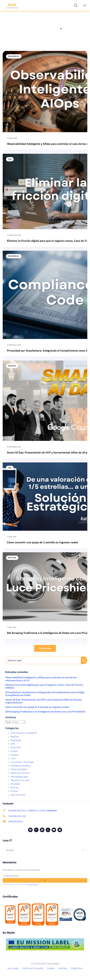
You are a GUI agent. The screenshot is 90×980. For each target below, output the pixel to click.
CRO (10, 162)
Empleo (14, 754)
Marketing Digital (19, 772)
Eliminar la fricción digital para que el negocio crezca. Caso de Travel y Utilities (44, 689)
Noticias (15, 791)
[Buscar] (84, 663)
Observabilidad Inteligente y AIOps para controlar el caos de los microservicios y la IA (41, 682)
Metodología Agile (19, 780)
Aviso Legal (13, 971)
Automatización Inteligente (24, 736)
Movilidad (15, 787)
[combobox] (43, 663)
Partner (14, 794)
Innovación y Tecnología (22, 765)
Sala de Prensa (18, 798)
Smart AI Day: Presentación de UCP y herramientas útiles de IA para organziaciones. (44, 704)
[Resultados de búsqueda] (43, 669)
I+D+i (13, 761)
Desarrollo (14, 59)
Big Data (12, 561)
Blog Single (16, 743)
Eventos (12, 369)
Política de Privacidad (33, 971)
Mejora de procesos (20, 776)
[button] (76, 5)
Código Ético (77, 971)
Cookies (51, 971)
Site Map (63, 971)
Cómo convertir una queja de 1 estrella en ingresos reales (37, 710)
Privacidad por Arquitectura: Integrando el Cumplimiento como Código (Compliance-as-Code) (45, 697)
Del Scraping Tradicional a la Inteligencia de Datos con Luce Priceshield (45, 715)
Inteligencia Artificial (21, 769)
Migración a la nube (20, 783)
